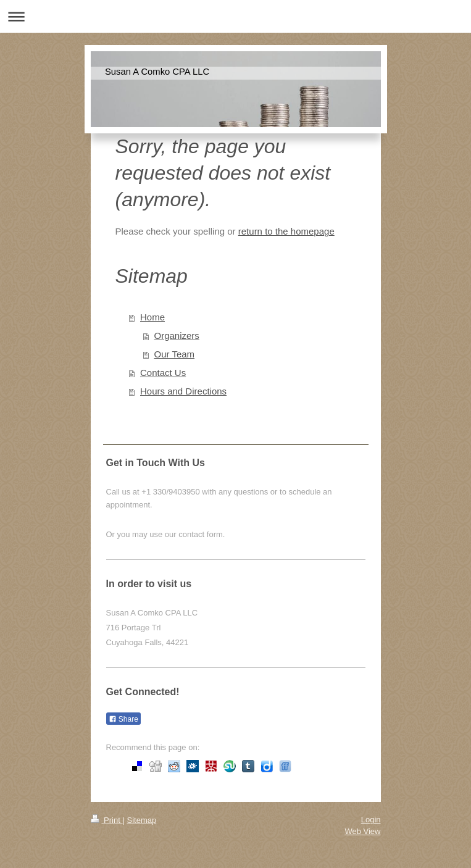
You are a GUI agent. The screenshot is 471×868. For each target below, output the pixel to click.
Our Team (175, 354)
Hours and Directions (183, 391)
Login (371, 820)
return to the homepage (286, 231)
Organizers (177, 336)
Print (107, 820)
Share (123, 719)
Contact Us (163, 373)
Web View (362, 831)
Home (152, 317)
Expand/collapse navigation (235, 16)
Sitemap (141, 820)
